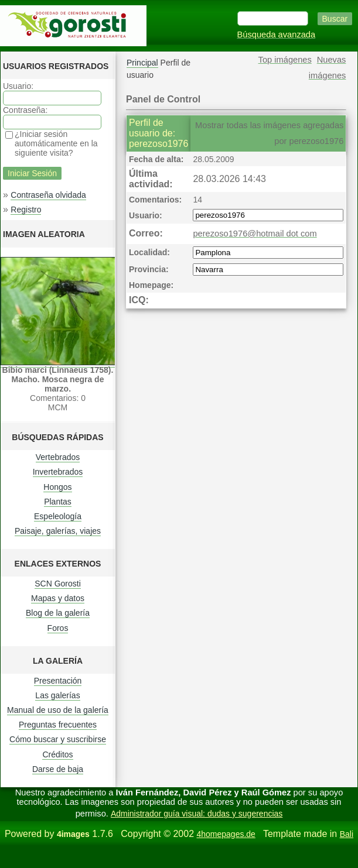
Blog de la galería (58, 613)
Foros (58, 628)
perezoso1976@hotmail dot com (255, 234)
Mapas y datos (58, 598)
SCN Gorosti (58, 584)
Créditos (57, 754)
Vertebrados (58, 457)
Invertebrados (58, 472)
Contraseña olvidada (48, 195)
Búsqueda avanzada (277, 35)
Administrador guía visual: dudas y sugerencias (197, 814)
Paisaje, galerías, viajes (58, 531)
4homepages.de (226, 834)
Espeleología (58, 516)
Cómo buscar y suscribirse (58, 739)
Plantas (58, 502)
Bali (347, 834)
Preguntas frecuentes (58, 725)
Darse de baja (58, 769)
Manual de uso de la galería (58, 710)
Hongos (57, 487)
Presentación (58, 681)
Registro (26, 210)
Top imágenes (285, 60)
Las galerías (57, 695)
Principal (142, 63)
